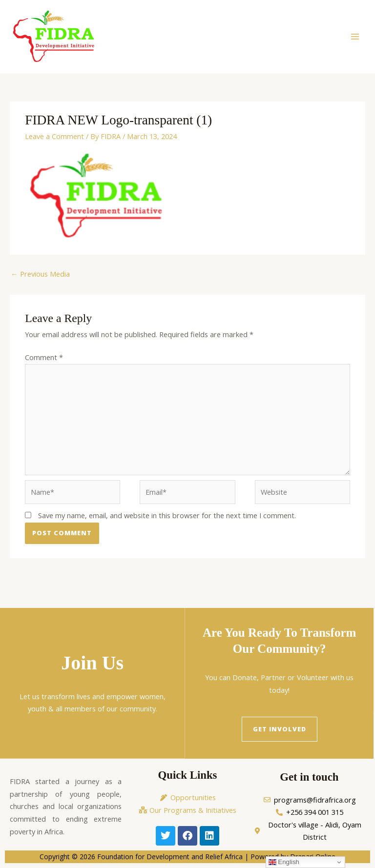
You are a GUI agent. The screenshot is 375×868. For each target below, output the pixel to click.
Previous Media (40, 274)
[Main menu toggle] (355, 37)
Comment (44, 357)
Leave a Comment (54, 136)
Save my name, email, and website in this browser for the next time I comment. (167, 516)
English (284, 862)
